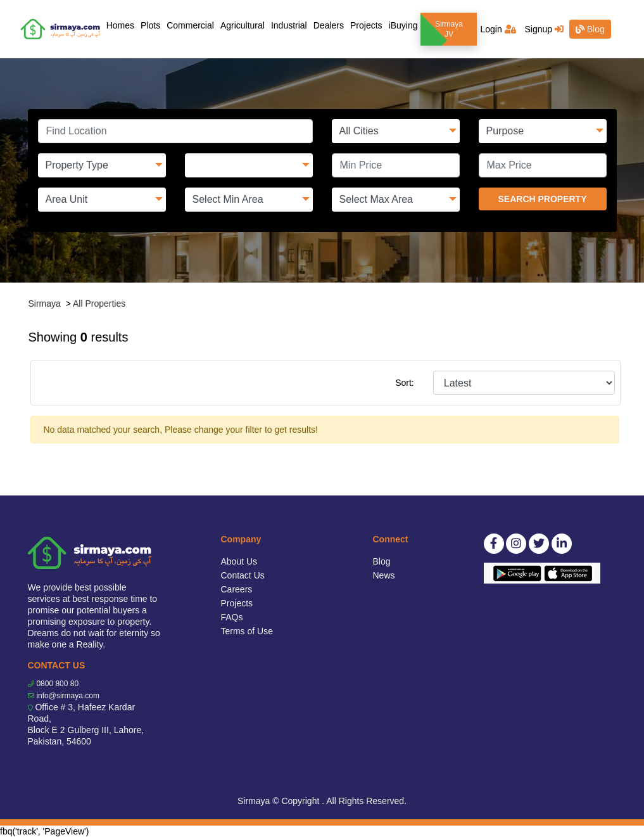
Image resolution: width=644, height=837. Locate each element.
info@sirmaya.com (68, 696)
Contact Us (243, 575)
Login (498, 29)
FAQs (232, 617)
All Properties (99, 303)
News (384, 575)
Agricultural (243, 25)
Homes (122, 24)
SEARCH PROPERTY (542, 199)
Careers (237, 589)
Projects (366, 25)
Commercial (190, 25)
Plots (150, 25)
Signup (544, 29)
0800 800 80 (57, 684)
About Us (239, 561)
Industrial (289, 25)
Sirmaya (45, 303)
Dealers (329, 25)
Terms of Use (247, 631)
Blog (590, 29)
